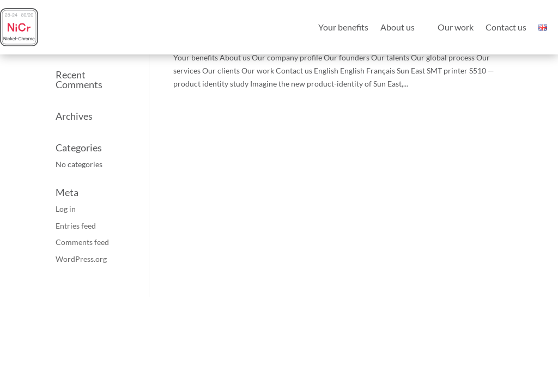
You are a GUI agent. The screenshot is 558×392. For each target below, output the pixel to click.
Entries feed (76, 226)
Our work (456, 27)
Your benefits (343, 27)
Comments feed (82, 242)
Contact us (506, 27)
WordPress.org (81, 259)
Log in (66, 209)
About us (398, 27)
